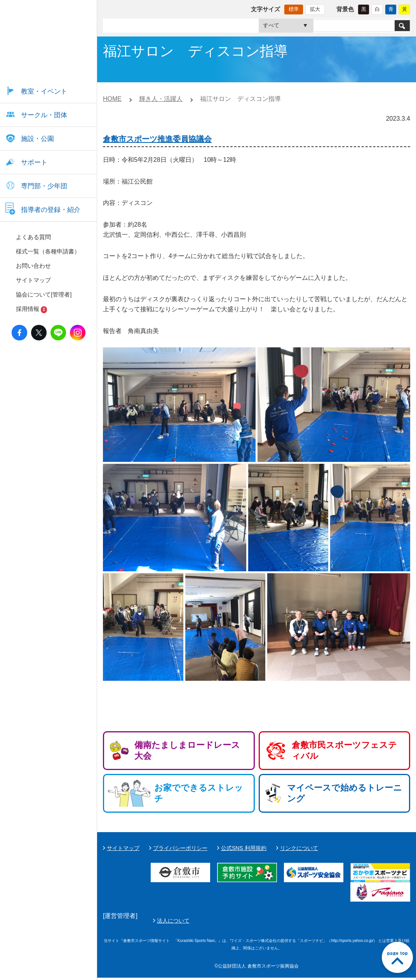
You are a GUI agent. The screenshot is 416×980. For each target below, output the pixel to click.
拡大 (315, 9)
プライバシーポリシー (180, 848)
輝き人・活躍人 (161, 99)
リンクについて (299, 848)
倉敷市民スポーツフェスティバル (344, 750)
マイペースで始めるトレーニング (345, 793)
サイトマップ (123, 848)
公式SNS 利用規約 (244, 848)
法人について (357, 922)
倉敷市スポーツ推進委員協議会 (157, 139)
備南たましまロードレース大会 (187, 750)
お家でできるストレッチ (199, 793)
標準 (294, 9)
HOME (112, 99)
